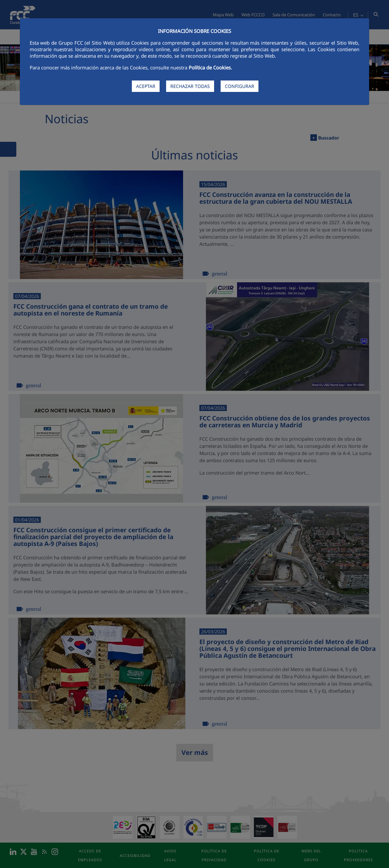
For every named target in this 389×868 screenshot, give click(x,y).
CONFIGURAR (240, 86)
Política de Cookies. (210, 67)
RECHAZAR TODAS (190, 86)
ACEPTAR (146, 86)
